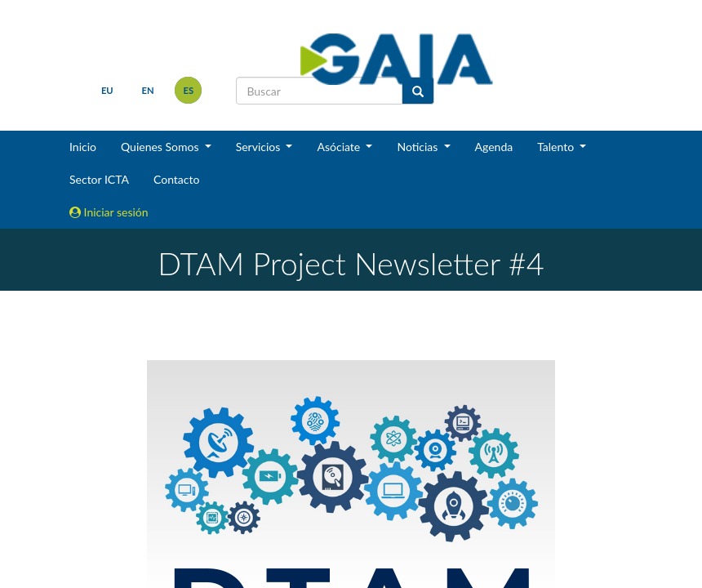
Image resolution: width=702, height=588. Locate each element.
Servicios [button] (260, 147)
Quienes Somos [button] (161, 147)
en (148, 90)
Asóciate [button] (340, 147)
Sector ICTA (99, 179)
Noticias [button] (419, 147)
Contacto (176, 179)
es (189, 90)
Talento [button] (557, 147)
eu (107, 90)
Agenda (494, 147)
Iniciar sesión (109, 212)
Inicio (83, 147)
